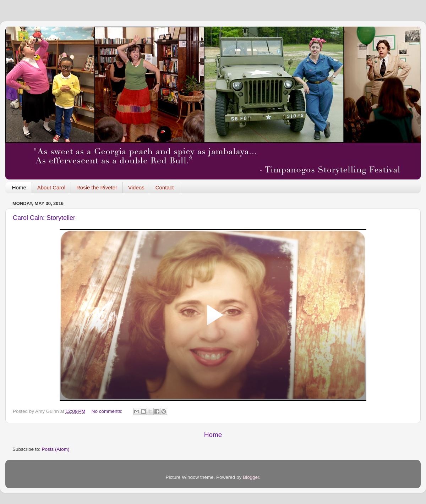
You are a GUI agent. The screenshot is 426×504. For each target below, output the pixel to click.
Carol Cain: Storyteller (44, 218)
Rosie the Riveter (97, 187)
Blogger (251, 477)
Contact (165, 187)
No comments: (108, 411)
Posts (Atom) (56, 449)
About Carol (51, 187)
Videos (136, 187)
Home (19, 187)
